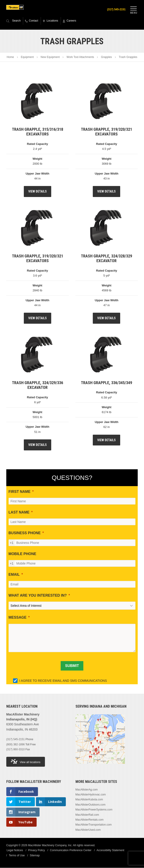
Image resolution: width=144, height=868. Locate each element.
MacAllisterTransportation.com (94, 825)
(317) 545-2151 (116, 9)
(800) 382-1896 (16, 745)
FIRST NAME (20, 492)
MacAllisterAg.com (87, 790)
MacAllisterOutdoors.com (91, 805)
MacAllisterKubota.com (89, 800)
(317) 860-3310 (16, 750)
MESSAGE (18, 618)
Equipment (27, 58)
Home (10, 58)
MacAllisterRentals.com (90, 820)
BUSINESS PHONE (25, 533)
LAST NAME (19, 513)
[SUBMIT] (72, 666)
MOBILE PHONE (22, 554)
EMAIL (14, 575)
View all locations (26, 762)
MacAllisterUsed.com (88, 830)
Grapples (106, 58)
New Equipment (50, 58)
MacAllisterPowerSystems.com (94, 810)
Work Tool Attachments (80, 58)
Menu (133, 10)
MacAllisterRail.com (87, 815)
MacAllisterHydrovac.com (91, 795)
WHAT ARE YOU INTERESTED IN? (38, 596)
